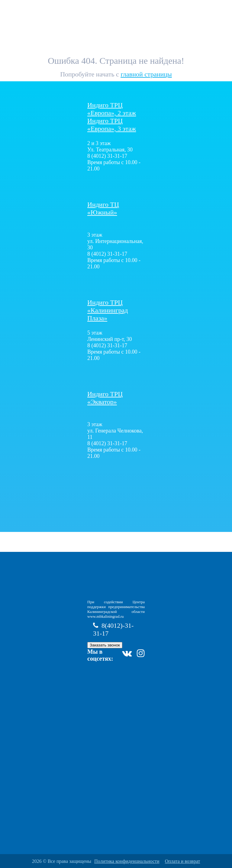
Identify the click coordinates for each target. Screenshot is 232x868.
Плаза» (108, 310)
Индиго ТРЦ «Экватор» (105, 398)
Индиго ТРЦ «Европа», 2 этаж (112, 109)
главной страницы (146, 74)
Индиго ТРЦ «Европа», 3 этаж (112, 125)
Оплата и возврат (183, 861)
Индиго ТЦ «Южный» (103, 208)
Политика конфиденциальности (127, 861)
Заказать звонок (105, 645)
